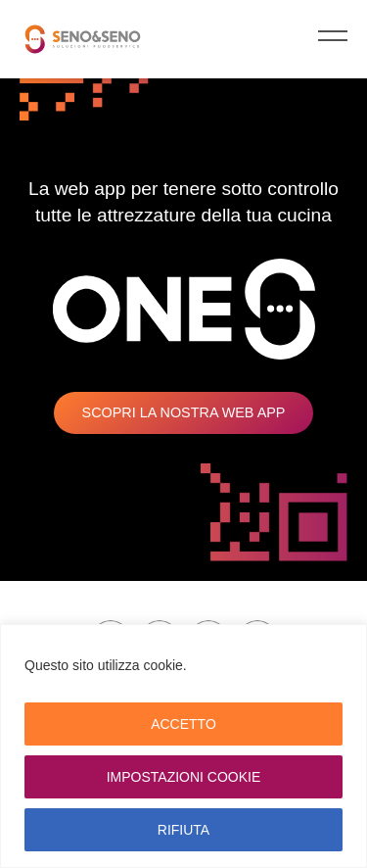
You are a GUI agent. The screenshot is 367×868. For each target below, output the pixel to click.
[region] (183, 746)
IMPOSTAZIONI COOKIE (184, 777)
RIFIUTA (183, 830)
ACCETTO (183, 724)
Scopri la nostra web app (184, 412)
